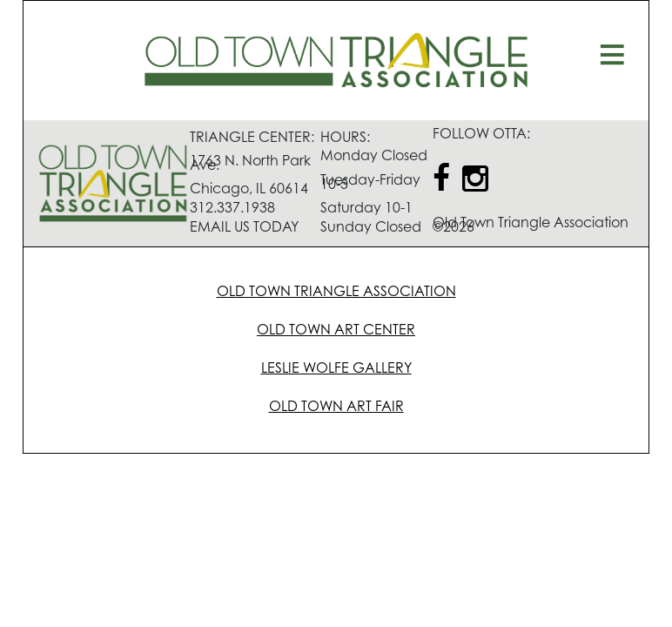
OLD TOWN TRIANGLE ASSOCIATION (336, 293)
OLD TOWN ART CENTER (336, 331)
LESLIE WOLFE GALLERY (336, 369)
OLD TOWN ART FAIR (336, 408)
